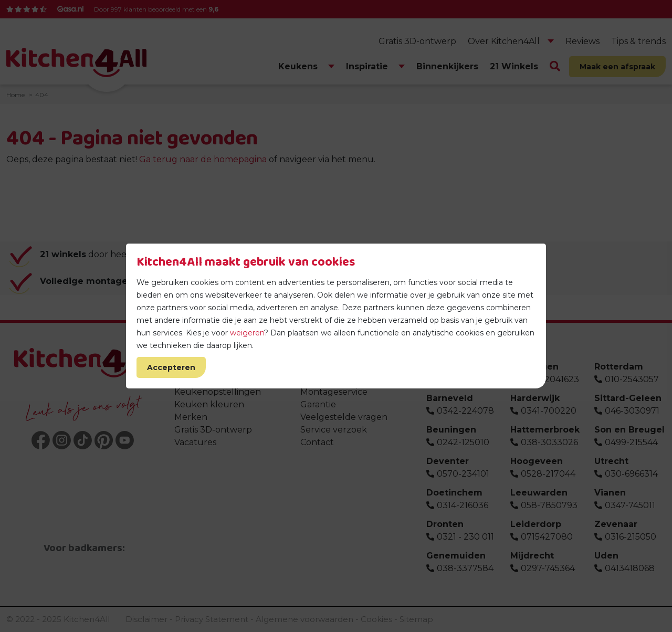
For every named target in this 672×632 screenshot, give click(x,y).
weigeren (247, 333)
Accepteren (171, 367)
